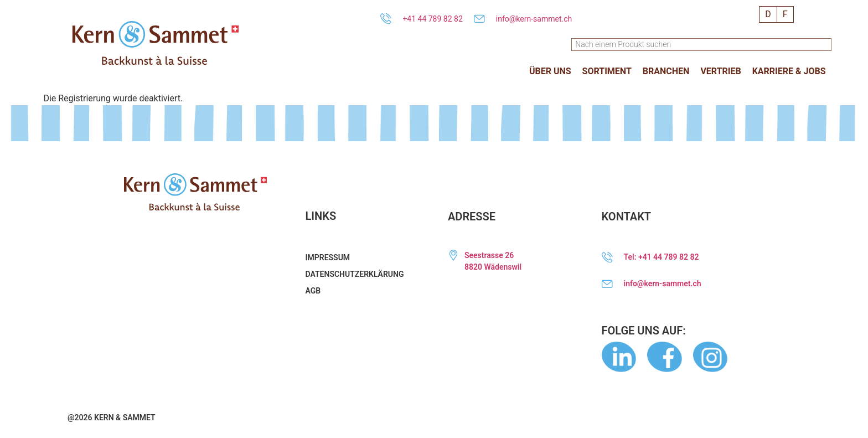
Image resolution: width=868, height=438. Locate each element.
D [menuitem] (768, 14)
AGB (313, 291)
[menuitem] (768, 14)
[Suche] (825, 45)
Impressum (328, 257)
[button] (550, 71)
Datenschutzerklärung (355, 274)
